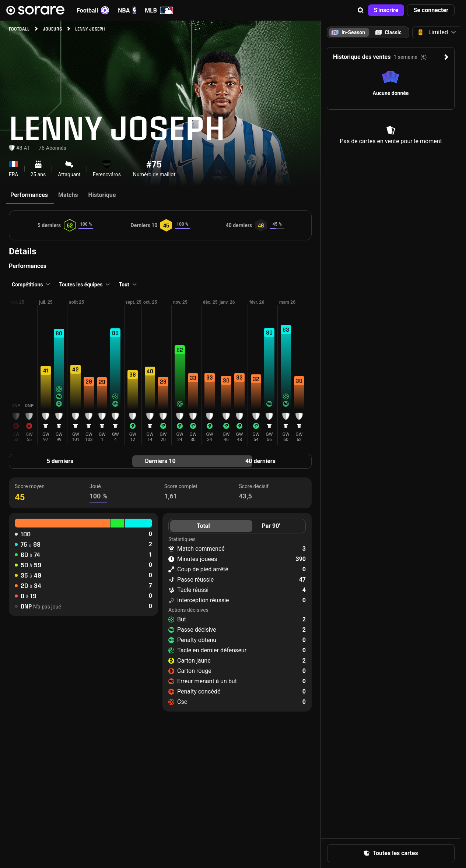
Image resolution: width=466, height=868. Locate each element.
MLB (159, 10)
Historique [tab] (102, 195)
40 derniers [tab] (260, 461)
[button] (361, 10)
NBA (127, 10)
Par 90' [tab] (271, 526)
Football (93, 10)
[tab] (388, 32)
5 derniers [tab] (60, 461)
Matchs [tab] (68, 195)
